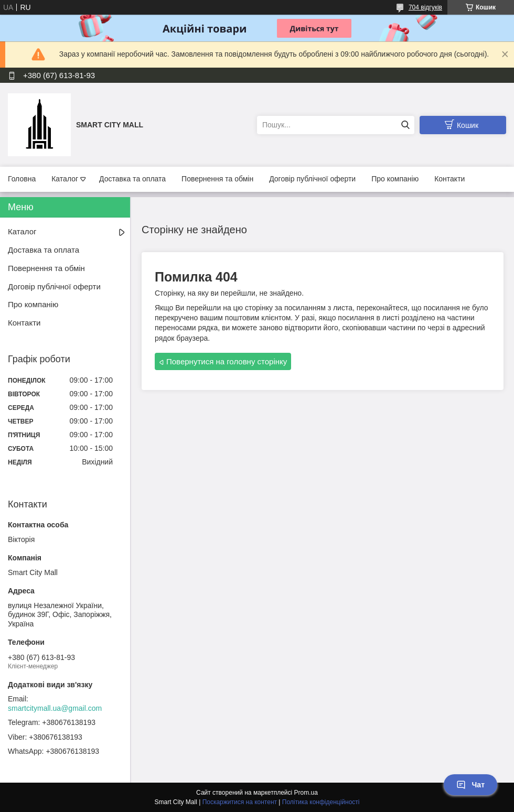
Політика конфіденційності (321, 802)
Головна (22, 179)
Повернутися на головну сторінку (227, 361)
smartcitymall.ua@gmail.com (55, 708)
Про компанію (395, 179)
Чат (470, 785)
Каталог (65, 179)
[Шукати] (405, 125)
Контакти (449, 179)
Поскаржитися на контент (240, 802)
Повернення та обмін (217, 179)
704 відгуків (425, 7)
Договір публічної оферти (312, 179)
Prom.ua (306, 793)
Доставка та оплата (132, 179)
